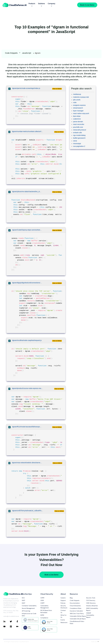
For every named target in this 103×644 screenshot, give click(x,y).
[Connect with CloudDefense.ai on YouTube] (7, 626)
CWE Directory (91, 603)
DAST (24, 603)
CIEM (42, 600)
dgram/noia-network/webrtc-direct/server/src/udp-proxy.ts (27, 463)
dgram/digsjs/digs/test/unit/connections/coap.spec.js (27, 283)
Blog (71, 598)
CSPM (42, 598)
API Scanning (26, 611)
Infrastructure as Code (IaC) (29, 615)
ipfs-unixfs (77, 100)
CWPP (42, 603)
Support (63, 600)
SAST (23, 600)
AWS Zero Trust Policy (77, 614)
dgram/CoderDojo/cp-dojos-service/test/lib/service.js (27, 230)
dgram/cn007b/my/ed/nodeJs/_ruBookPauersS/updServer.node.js (28, 511)
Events (63, 620)
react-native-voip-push (81, 113)
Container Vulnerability (29, 606)
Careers (63, 598)
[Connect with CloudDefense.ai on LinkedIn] (7, 621)
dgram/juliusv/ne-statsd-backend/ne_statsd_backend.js (27, 192)
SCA (23, 598)
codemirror (77, 119)
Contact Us (63, 611)
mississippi (77, 144)
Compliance (44, 618)
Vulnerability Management (45, 607)
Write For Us (64, 616)
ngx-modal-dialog (79, 135)
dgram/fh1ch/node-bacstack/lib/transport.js (27, 427)
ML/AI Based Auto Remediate (46, 611)
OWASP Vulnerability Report (90, 615)
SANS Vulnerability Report (92, 609)
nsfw (75, 102)
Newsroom (64, 622)
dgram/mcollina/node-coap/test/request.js (27, 340)
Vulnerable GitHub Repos (78, 616)
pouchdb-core (78, 127)
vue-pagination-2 (79, 146)
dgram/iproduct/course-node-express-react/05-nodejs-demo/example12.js (28, 388)
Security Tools (91, 598)
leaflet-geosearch (79, 138)
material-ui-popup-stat (81, 97)
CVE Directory (91, 600)
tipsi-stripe (77, 116)
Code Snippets (11, 53)
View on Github (57, 89)
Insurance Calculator (76, 611)
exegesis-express (79, 105)
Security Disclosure (64, 607)
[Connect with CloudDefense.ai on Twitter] (13, 621)
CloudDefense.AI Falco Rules (77, 622)
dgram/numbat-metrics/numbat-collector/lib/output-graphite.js (28, 131)
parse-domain (78, 122)
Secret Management (28, 608)
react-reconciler (79, 124)
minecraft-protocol (80, 130)
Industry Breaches (92, 606)
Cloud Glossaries (75, 606)
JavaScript (27, 53)
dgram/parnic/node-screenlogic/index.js (26, 88)
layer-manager (78, 111)
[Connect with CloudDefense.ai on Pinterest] (13, 626)
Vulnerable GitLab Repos (78, 619)
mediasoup (77, 94)
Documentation (75, 603)
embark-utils (78, 133)
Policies (63, 603)
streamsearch (78, 108)
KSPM (42, 615)
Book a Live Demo (51, 575)
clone (75, 141)
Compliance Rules (76, 608)
